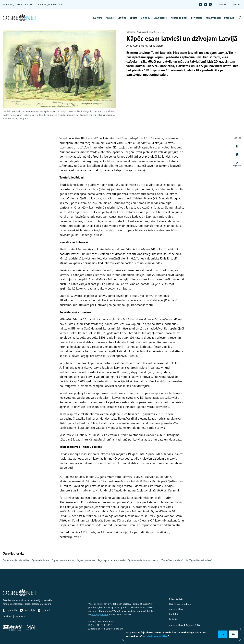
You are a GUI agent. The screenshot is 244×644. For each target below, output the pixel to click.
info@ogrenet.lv (100, 614)
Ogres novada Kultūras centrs (143, 560)
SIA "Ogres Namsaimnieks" (199, 560)
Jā (223, 634)
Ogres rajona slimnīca (63, 560)
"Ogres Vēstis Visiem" (172, 560)
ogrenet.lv (10, 610)
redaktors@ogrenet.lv (14, 616)
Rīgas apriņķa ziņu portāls (111, 560)
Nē (234, 634)
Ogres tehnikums (40, 560)
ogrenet (44, 610)
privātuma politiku (157, 636)
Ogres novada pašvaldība (16, 560)
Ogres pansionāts (86, 560)
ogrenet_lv (27, 610)
